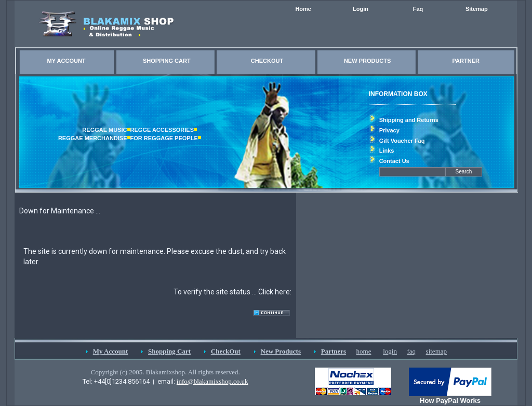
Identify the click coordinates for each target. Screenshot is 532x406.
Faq (418, 9)
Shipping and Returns (409, 120)
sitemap (436, 351)
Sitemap (477, 9)
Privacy (389, 130)
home (364, 351)
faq (411, 351)
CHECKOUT (267, 61)
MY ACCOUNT (66, 61)
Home (303, 9)
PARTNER (466, 61)
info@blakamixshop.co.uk (212, 381)
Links (387, 151)
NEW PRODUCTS (367, 61)
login (390, 351)
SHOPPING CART (167, 61)
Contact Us (394, 161)
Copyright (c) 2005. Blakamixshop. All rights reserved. (165, 372)
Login (361, 9)
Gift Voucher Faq (402, 141)
